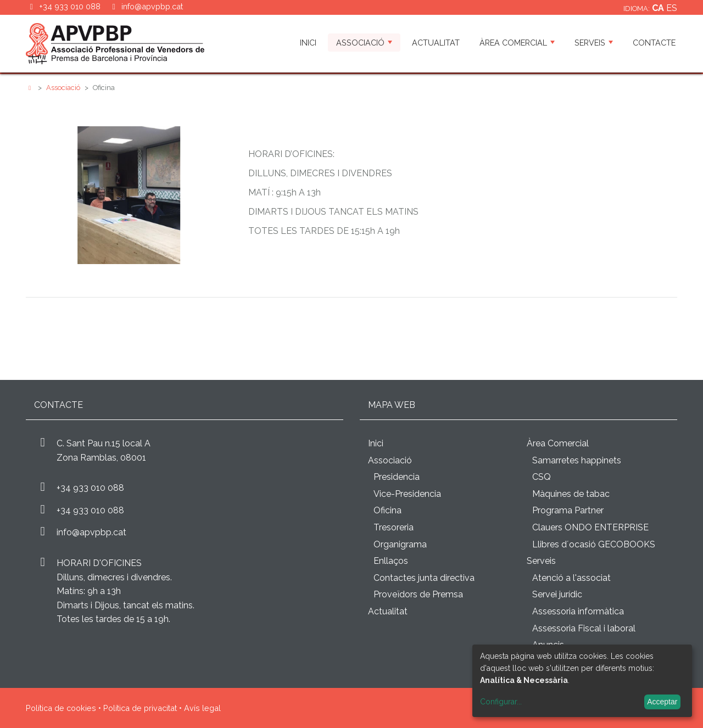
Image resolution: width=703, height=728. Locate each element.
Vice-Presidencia (407, 494)
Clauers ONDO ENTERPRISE (590, 527)
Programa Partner (568, 510)
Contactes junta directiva (424, 578)
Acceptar (662, 702)
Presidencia (397, 477)
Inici (308, 43)
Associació (364, 43)
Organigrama (400, 544)
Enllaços (391, 561)
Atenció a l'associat (571, 578)
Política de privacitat (140, 708)
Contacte (654, 43)
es (672, 8)
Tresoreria (394, 527)
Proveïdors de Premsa (418, 594)
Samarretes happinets (577, 460)
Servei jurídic (557, 594)
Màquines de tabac (571, 494)
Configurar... (501, 702)
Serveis (594, 43)
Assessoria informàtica (578, 611)
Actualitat (436, 43)
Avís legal (202, 708)
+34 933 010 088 (90, 488)
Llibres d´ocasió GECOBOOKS (594, 544)
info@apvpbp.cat (152, 6)
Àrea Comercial (517, 43)
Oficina (387, 510)
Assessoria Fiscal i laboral (584, 628)
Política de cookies (61, 708)
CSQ (542, 477)
